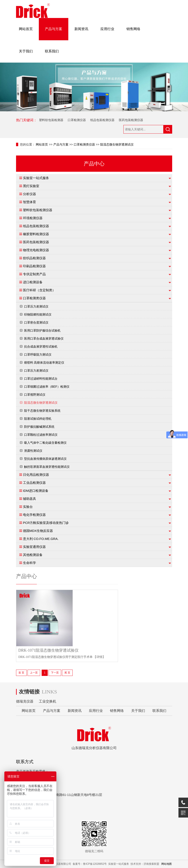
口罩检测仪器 (77, 120)
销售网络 (133, 29)
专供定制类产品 (34, 274)
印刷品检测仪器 (34, 266)
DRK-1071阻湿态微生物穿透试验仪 (49, 650)
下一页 (55, 673)
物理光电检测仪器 (36, 250)
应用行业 (107, 29)
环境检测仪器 (33, 218)
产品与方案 (54, 29)
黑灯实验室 (31, 186)
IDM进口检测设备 (36, 491)
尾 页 (67, 673)
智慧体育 (29, 202)
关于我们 (26, 51)
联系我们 (52, 51)
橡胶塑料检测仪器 (36, 234)
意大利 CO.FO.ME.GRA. (41, 539)
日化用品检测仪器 (36, 475)
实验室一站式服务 (36, 178)
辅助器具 (29, 499)
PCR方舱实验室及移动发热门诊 (46, 523)
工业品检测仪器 (34, 483)
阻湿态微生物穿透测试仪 (117, 144)
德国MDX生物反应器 (38, 531)
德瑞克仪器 (25, 701)
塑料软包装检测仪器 (38, 210)
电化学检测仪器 (34, 515)
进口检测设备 (33, 282)
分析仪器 (29, 194)
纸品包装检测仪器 (102, 120)
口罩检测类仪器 (84, 144)
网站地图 (167, 864)
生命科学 (29, 563)
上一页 (34, 673)
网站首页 (26, 29)
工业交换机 (47, 701)
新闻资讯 (81, 29)
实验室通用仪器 (34, 547)
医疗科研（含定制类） (39, 290)
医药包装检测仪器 (131, 120)
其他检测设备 (33, 555)
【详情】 (99, 657)
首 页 (21, 673)
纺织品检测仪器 (34, 258)
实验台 (28, 507)
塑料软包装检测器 (51, 120)
